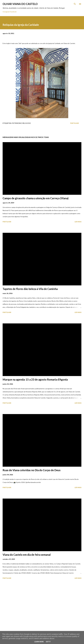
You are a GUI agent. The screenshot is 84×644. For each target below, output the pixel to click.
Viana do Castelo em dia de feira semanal (27, 555)
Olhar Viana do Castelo (20, 4)
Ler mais (78, 222)
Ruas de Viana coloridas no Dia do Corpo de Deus (32, 470)
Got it (48, 642)
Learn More (39, 642)
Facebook (13, 12)
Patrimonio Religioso (21, 123)
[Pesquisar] (75, 4)
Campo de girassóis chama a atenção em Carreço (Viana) (36, 198)
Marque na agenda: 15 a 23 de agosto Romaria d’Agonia (35, 379)
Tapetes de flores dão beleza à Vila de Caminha (30, 289)
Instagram (6, 12)
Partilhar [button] (74, 123)
